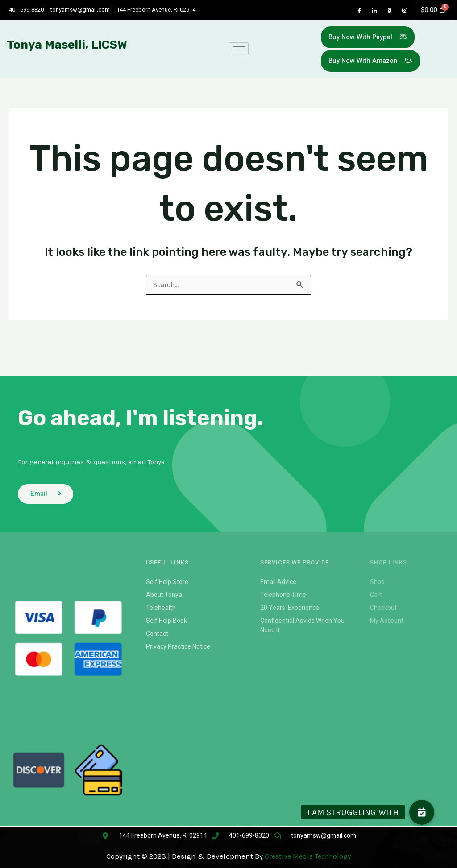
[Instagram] (402, 11)
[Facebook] (356, 11)
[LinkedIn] (371, 11)
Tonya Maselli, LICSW (67, 47)
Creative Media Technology (308, 856)
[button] (422, 812)
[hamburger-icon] (239, 51)
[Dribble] (386, 11)
